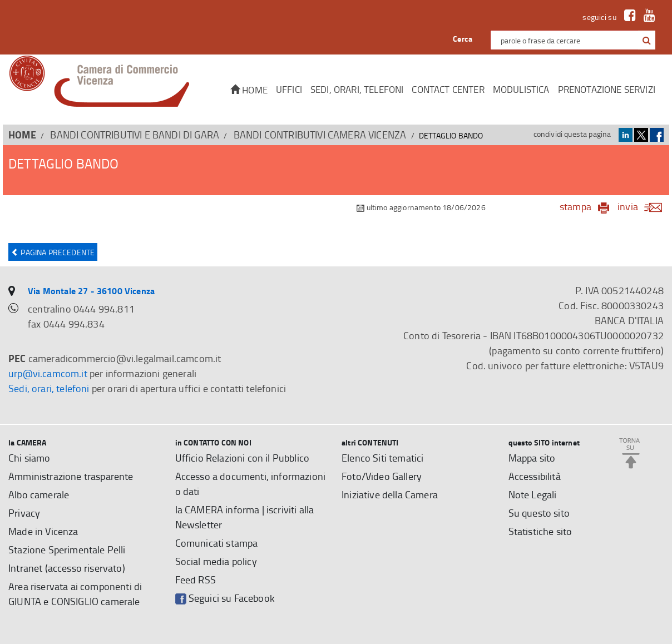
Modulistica (521, 89)
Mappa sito (532, 458)
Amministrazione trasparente (71, 476)
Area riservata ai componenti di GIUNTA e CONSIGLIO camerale (75, 594)
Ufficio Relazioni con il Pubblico (243, 458)
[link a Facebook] (627, 17)
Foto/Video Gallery (382, 476)
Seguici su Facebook (225, 598)
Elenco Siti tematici (382, 458)
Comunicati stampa (217, 543)
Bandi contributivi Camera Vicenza (320, 135)
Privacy (24, 513)
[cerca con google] (646, 40)
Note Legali (533, 494)
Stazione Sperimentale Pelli (67, 549)
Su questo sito (539, 513)
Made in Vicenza (43, 531)
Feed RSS (196, 579)
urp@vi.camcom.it (48, 373)
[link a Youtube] (647, 17)
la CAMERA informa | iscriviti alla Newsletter (245, 517)
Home (249, 90)
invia (643, 206)
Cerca (463, 39)
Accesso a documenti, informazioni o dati (251, 484)
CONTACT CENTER (448, 89)
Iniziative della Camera (390, 494)
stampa (575, 206)
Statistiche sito (540, 531)
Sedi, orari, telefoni (357, 89)
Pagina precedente (53, 252)
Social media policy (216, 561)
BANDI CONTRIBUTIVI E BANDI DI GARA (135, 135)
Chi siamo (29, 458)
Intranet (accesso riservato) (67, 568)
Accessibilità (535, 476)
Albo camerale (39, 494)
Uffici (289, 89)
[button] (647, 41)
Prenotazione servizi (607, 89)
